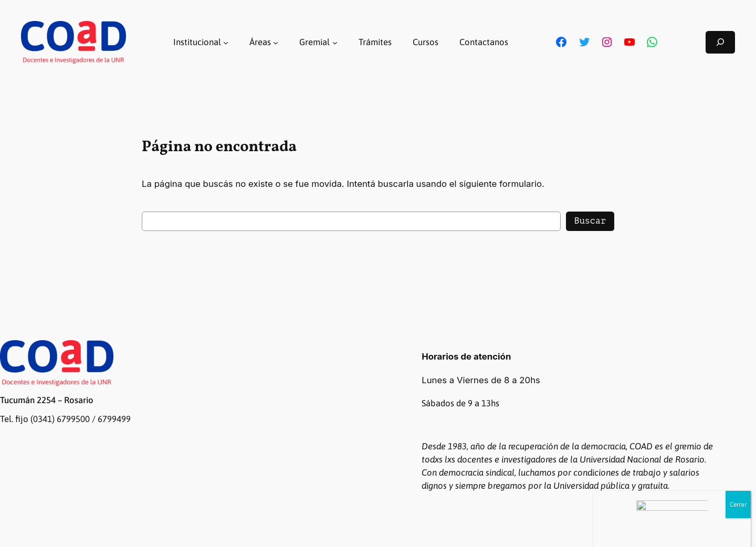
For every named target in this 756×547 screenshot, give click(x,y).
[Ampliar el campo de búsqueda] (720, 42)
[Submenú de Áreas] (276, 42)
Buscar (590, 221)
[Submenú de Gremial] (335, 42)
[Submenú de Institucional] (226, 42)
